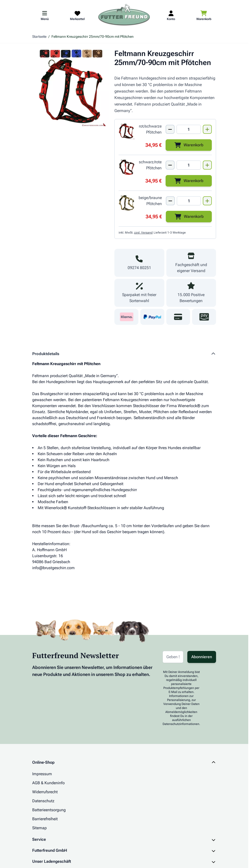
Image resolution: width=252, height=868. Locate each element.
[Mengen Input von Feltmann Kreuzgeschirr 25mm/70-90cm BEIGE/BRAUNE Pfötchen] (189, 201)
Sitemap (39, 828)
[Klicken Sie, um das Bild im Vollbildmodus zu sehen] (71, 88)
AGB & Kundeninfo (48, 783)
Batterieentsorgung (49, 810)
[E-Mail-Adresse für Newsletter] (173, 657)
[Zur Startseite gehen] (124, 15)
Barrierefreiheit (45, 819)
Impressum (42, 774)
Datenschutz (43, 801)
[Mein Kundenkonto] (171, 15)
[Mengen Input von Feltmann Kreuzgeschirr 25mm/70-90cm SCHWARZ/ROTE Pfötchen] (189, 165)
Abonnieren (202, 657)
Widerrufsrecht (45, 792)
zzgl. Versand (143, 233)
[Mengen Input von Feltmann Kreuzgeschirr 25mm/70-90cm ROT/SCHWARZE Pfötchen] (189, 129)
